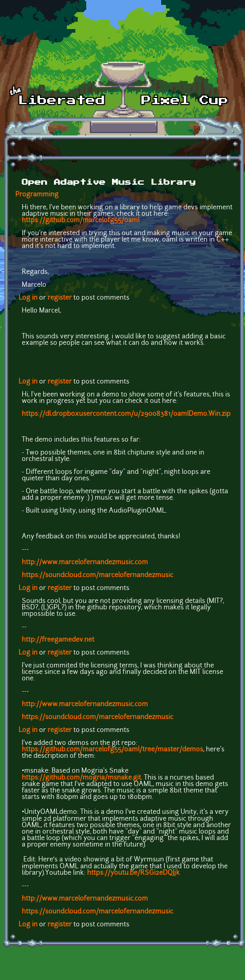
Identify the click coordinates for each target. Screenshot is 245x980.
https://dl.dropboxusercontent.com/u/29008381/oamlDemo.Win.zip (126, 414)
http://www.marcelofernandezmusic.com (85, 563)
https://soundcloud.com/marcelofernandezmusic (98, 575)
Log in (28, 298)
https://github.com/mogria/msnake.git (81, 778)
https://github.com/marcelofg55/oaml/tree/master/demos (112, 750)
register (60, 298)
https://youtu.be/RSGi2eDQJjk (133, 873)
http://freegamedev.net (58, 640)
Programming (37, 195)
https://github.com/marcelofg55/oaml (81, 221)
